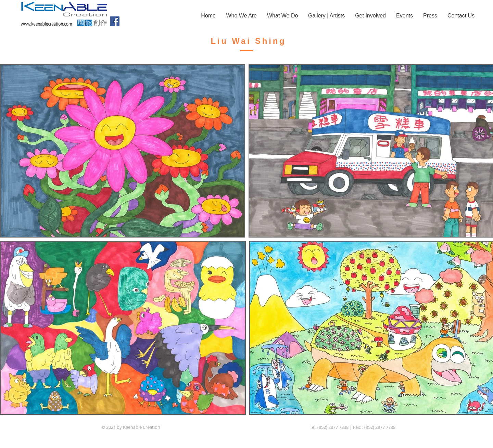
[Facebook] (115, 21)
